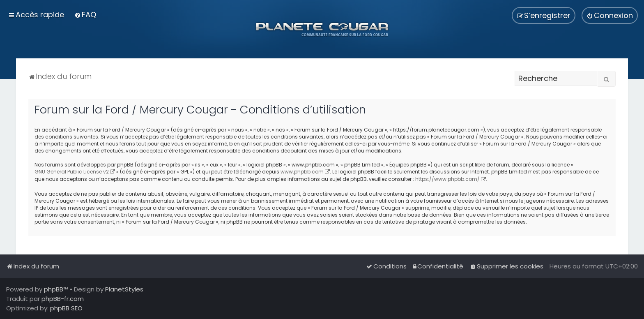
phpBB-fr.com (63, 299)
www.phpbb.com (302, 172)
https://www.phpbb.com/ (447, 179)
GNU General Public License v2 (72, 172)
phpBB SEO (66, 308)
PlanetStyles (124, 289)
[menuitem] (85, 15)
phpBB (54, 289)
